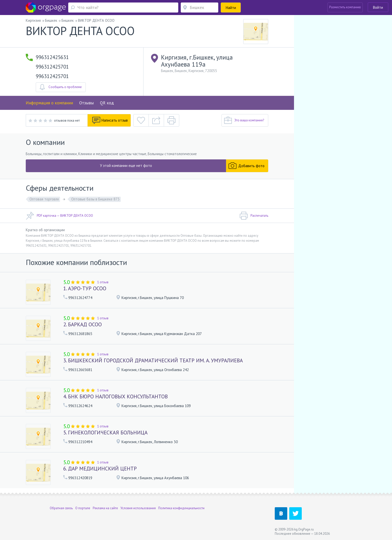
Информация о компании (49, 103)
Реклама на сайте (105, 508)
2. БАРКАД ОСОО (82, 324)
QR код (107, 103)
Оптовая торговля (44, 199)
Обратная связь (61, 508)
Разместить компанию (345, 7)
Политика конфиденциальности (181, 508)
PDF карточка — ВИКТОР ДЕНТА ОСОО (59, 216)
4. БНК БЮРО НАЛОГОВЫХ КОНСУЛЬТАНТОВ (115, 396)
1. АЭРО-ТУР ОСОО (85, 288)
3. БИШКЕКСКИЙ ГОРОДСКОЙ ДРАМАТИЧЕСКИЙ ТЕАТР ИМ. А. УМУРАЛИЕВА (153, 360)
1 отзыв (103, 282)
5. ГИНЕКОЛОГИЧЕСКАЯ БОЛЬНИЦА (105, 433)
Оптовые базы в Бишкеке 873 (95, 199)
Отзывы (86, 103)
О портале (83, 508)
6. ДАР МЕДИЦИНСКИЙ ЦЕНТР (100, 469)
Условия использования (138, 508)
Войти (378, 7)
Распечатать (254, 216)
